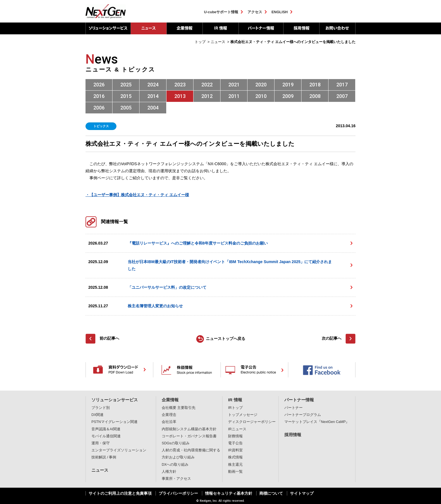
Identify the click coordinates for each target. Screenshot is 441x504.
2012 (207, 96)
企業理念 (169, 415)
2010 (261, 96)
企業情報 (184, 28)
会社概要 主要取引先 (179, 408)
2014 (153, 96)
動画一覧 (235, 472)
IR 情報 (220, 28)
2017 (342, 85)
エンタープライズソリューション (119, 450)
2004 (153, 108)
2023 (180, 85)
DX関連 (98, 415)
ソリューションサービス (108, 28)
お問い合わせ (337, 28)
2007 (342, 96)
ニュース (100, 470)
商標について (271, 493)
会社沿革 (169, 422)
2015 (126, 96)
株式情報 (235, 457)
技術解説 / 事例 (104, 457)
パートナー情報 (261, 28)
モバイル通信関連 (106, 436)
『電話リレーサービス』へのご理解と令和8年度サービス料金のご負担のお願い (198, 243)
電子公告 (235, 443)
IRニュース (237, 429)
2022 (207, 85)
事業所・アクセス (176, 479)
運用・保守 (101, 443)
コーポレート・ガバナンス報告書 (189, 436)
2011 (234, 96)
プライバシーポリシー (178, 493)
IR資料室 (235, 450)
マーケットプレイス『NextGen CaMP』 (317, 422)
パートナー (293, 408)
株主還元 (235, 465)
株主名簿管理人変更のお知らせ (155, 306)
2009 (288, 96)
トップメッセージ (243, 415)
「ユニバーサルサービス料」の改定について (167, 287)
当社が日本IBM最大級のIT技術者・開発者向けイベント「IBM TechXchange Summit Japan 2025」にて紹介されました (230, 265)
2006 (99, 108)
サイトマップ (302, 493)
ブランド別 (101, 408)
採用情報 (301, 28)
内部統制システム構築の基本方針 (189, 429)
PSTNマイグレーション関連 (114, 422)
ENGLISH (280, 12)
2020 (261, 85)
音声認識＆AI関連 (106, 429)
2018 (315, 85)
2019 (288, 85)
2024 (153, 85)
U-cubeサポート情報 (221, 12)
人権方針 (169, 472)
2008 (315, 96)
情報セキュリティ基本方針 (229, 493)
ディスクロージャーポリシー (252, 422)
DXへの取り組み (175, 465)
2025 (126, 85)
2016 (99, 96)
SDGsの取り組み (176, 443)
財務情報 (235, 436)
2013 (180, 96)
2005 (126, 108)
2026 (99, 85)
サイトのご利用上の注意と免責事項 (120, 493)
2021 (234, 85)
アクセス (255, 12)
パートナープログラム (303, 415)
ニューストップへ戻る (226, 339)
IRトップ (235, 408)
